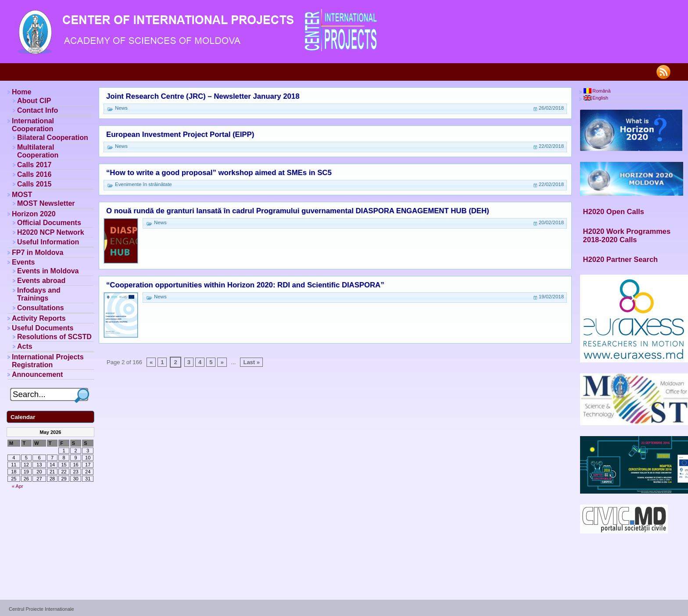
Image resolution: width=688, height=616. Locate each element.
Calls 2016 (34, 174)
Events (23, 262)
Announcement (37, 374)
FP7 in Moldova (38, 252)
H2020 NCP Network (51, 232)
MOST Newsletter (46, 203)
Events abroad (41, 281)
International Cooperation (33, 125)
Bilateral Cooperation (53, 138)
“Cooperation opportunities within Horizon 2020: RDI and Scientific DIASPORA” (245, 285)
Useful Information (48, 242)
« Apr (18, 486)
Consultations (41, 308)
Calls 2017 (34, 165)
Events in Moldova (48, 271)
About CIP (34, 101)
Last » (251, 362)
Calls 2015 (34, 184)
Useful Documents (43, 328)
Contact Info (38, 110)
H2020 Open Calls (614, 211)
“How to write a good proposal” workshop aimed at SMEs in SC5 (219, 173)
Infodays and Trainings (39, 294)
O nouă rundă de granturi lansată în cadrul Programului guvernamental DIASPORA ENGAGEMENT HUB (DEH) (298, 211)
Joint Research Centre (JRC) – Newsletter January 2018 (203, 96)
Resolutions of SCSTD (54, 337)
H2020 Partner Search (621, 259)
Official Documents (49, 223)
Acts (25, 346)
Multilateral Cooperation (38, 151)
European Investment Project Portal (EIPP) (180, 134)
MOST (22, 195)
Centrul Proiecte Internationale (41, 609)
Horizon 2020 (34, 214)
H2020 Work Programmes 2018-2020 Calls (627, 235)
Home (21, 92)
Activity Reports (39, 318)
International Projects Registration (48, 361)
